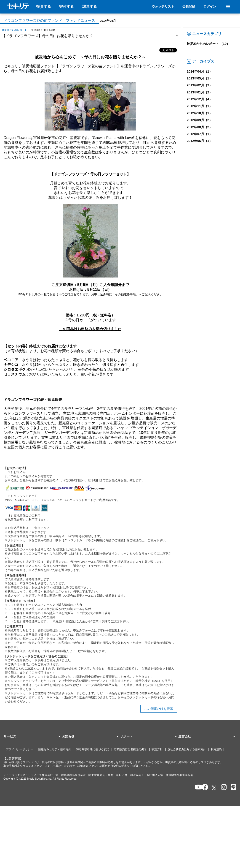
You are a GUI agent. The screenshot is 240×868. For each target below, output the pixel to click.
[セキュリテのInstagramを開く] (223, 788)
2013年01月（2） (200, 92)
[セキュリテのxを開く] (214, 788)
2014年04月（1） (200, 71)
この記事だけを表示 (159, 709)
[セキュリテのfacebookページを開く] (204, 788)
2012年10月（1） (200, 113)
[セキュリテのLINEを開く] (232, 788)
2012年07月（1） (200, 134)
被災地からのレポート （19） (208, 44)
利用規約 (216, 749)
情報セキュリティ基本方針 (55, 749)
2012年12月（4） (200, 99)
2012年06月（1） (200, 141)
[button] (33, 737)
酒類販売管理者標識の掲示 (130, 749)
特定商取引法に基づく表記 (93, 749)
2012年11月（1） (200, 106)
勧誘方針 (157, 749)
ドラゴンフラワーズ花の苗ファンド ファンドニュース (49, 20)
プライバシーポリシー (20, 749)
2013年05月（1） (200, 78)
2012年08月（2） (200, 127)
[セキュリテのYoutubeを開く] (196, 788)
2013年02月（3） (200, 85)
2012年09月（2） (200, 120)
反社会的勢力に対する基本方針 (187, 749)
